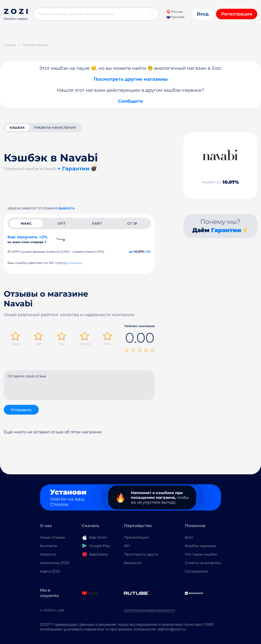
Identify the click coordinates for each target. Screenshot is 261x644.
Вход (203, 14)
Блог (189, 537)
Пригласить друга (141, 554)
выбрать (67, 208)
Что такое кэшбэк (201, 554)
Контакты (49, 546)
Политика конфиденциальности (149, 610)
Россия (174, 12)
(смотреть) (75, 263)
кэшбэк (17, 128)
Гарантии (226, 230)
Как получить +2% (27, 239)
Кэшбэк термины (201, 546)
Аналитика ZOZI (55, 563)
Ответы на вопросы (203, 563)
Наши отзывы (53, 537)
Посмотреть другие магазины (131, 79)
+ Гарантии (73, 169)
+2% (148, 252)
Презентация (136, 537)
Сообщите (130, 101)
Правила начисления (55, 128)
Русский (175, 17)
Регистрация (237, 14)
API (127, 546)
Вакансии (133, 563)
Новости (48, 554)
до (131, 252)
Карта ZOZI (50, 571)
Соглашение (196, 571)
